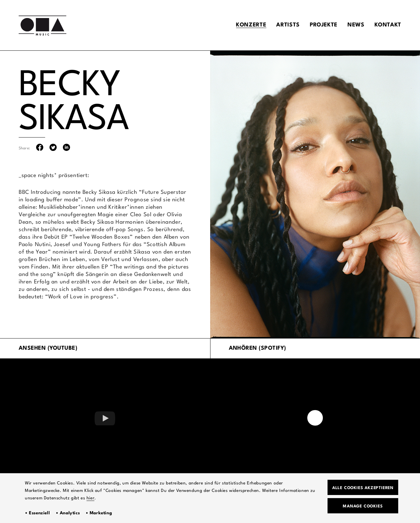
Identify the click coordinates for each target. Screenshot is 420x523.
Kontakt (388, 25)
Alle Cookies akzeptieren (363, 488)
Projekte (324, 25)
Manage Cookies (363, 506)
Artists (288, 25)
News (356, 25)
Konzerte (251, 25)
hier (90, 498)
